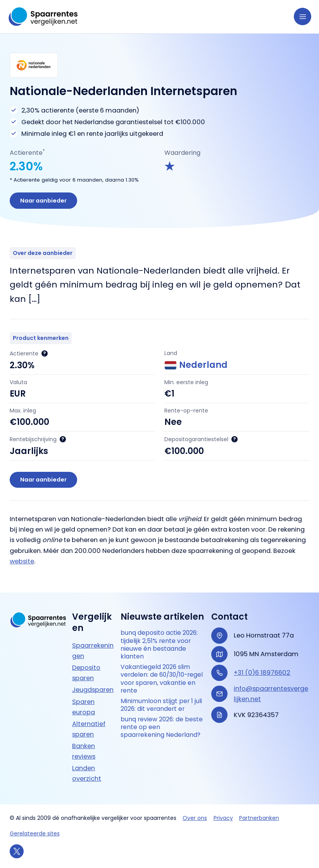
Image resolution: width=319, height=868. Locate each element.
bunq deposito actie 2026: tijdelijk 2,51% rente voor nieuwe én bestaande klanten (160, 645)
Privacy (223, 818)
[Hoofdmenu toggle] (303, 16)
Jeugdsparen (93, 690)
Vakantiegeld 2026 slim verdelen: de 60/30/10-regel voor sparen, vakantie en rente (162, 680)
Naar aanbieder (44, 201)
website (22, 562)
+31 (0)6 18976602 (262, 673)
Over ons (195, 818)
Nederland (196, 366)
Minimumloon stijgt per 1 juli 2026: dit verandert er (161, 706)
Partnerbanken (259, 818)
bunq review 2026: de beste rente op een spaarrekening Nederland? (162, 729)
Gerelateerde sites (35, 833)
